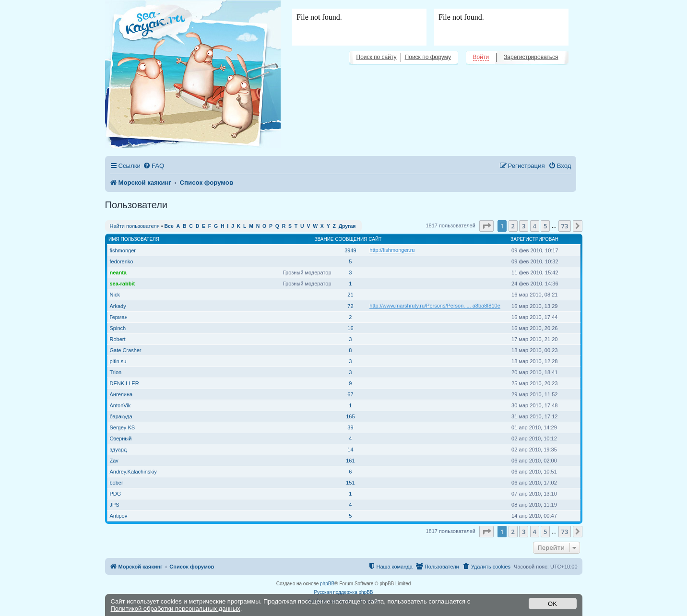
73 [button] (565, 226)
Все (169, 226)
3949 (350, 250)
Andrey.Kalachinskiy (133, 472)
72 (350, 306)
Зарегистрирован (534, 239)
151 (350, 483)
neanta (118, 272)
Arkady (118, 306)
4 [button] (535, 226)
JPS (115, 505)
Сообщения (351, 239)
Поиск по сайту (377, 57)
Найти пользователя (135, 226)
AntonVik (120, 405)
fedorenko (122, 261)
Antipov (119, 516)
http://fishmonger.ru (392, 250)
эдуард (118, 450)
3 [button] (524, 226)
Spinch (118, 328)
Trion (116, 372)
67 (350, 394)
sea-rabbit (123, 284)
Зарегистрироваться (531, 57)
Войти (481, 57)
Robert (118, 339)
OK (552, 604)
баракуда (121, 416)
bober (117, 483)
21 (350, 295)
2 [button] (513, 226)
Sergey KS (123, 427)
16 (350, 328)
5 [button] (545, 226)
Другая (347, 226)
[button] (486, 226)
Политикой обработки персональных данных (176, 609)
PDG (116, 494)
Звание (324, 239)
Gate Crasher (126, 350)
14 (350, 450)
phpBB (327, 584)
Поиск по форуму (428, 57)
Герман (119, 317)
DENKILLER (124, 383)
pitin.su (118, 361)
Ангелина (121, 394)
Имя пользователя (134, 239)
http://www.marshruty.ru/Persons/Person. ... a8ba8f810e (435, 306)
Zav (114, 461)
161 (350, 461)
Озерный (121, 438)
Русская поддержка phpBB (343, 592)
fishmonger (123, 250)
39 (350, 427)
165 (350, 416)
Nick (115, 295)
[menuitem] (154, 166)
